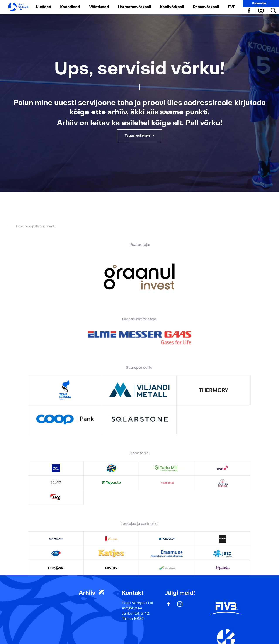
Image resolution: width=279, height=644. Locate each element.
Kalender (259, 3)
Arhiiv (91, 593)
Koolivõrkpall (172, 7)
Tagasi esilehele (138, 136)
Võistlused (99, 7)
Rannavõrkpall (206, 7)
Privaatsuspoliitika (50, 630)
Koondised (70, 7)
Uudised (43, 7)
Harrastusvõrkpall (134, 7)
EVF (231, 7)
